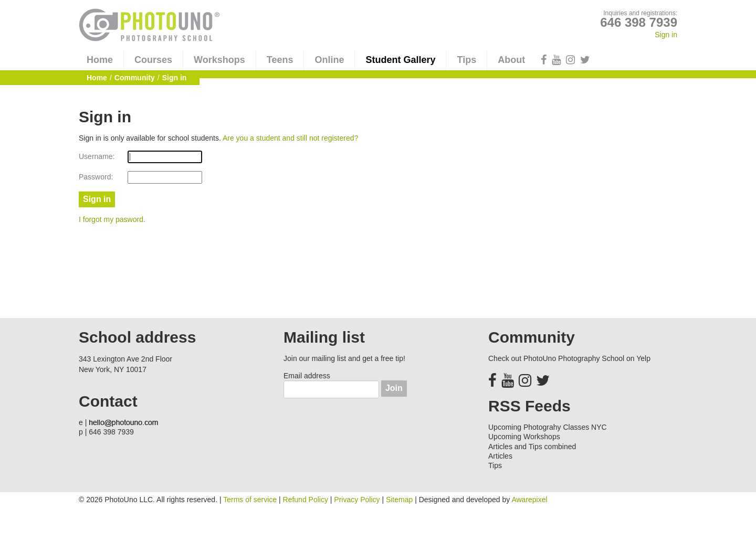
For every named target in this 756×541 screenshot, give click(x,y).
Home (100, 60)
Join (394, 388)
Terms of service (250, 500)
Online (329, 60)
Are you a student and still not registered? (290, 138)
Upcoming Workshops (524, 437)
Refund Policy (306, 500)
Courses (153, 60)
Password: (96, 177)
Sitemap (399, 500)
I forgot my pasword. (112, 219)
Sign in (666, 35)
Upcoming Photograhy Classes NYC (548, 427)
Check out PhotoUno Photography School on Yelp (569, 358)
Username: (97, 156)
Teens (280, 60)
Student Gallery (400, 60)
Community (135, 78)
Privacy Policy (357, 500)
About (511, 60)
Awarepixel (529, 500)
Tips (466, 60)
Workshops (219, 60)
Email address (307, 376)
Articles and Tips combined (532, 447)
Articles (500, 456)
